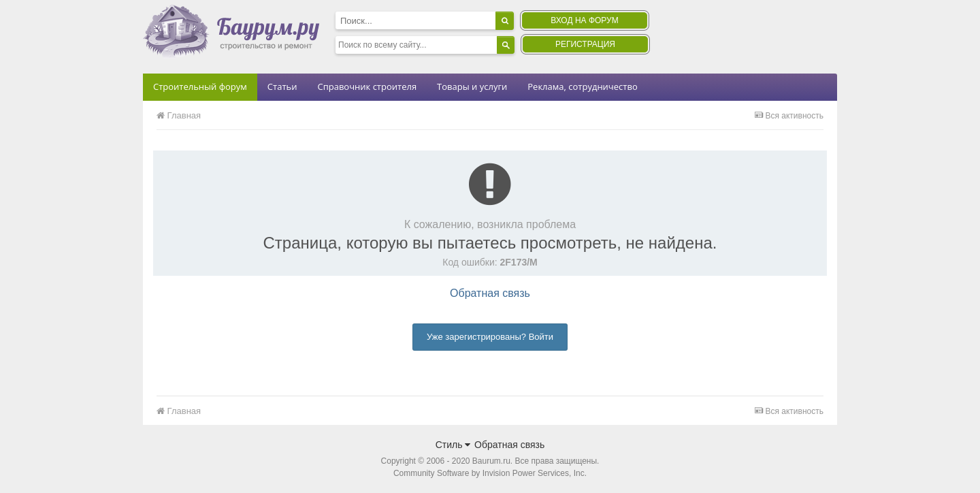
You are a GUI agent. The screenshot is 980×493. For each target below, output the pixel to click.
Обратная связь (490, 293)
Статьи (282, 86)
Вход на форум (584, 20)
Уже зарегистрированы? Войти (490, 337)
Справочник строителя (367, 86)
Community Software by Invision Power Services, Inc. (490, 473)
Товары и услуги (472, 86)
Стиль (453, 445)
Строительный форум (200, 86)
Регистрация (585, 44)
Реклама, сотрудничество (582, 86)
